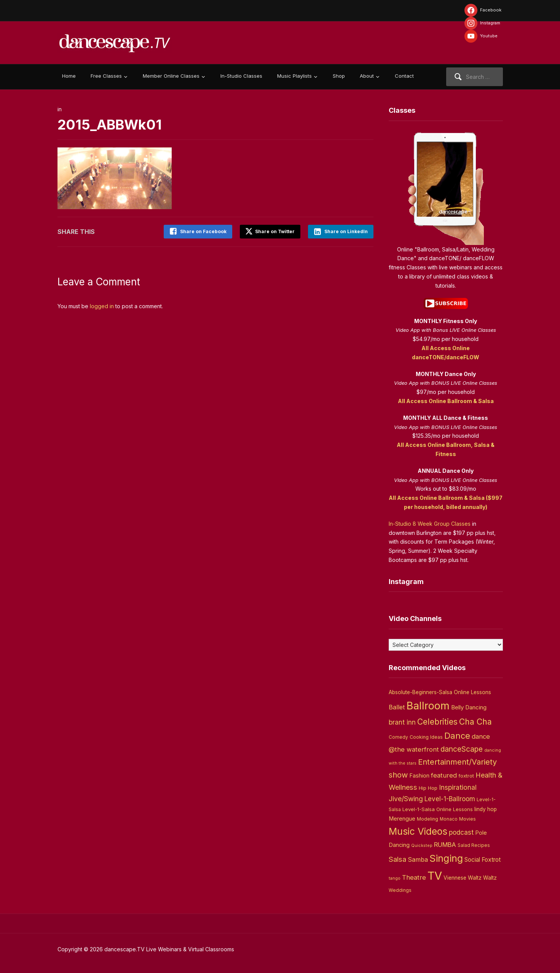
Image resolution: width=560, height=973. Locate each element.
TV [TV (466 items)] (435, 876)
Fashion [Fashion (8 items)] (419, 776)
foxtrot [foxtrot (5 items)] (466, 776)
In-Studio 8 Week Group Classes (430, 524)
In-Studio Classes (241, 76)
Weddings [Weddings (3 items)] (400, 890)
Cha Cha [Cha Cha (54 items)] (475, 722)
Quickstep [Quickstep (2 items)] (422, 846)
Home (69, 76)
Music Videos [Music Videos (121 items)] (418, 831)
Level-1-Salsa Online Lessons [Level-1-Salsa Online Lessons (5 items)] (438, 809)
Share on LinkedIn (346, 231)
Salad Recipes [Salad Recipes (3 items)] (474, 845)
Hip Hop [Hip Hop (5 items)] (428, 788)
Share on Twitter (270, 231)
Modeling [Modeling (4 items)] (428, 819)
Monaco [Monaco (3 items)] (449, 819)
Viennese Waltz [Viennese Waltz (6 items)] (463, 878)
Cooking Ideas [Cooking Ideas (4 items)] (426, 737)
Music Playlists (294, 76)
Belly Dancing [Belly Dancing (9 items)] (469, 707)
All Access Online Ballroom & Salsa (446, 401)
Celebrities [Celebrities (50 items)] (437, 722)
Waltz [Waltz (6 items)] (490, 878)
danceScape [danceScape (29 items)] (462, 749)
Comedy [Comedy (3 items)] (398, 737)
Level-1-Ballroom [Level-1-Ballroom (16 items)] (450, 799)
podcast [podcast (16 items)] (461, 832)
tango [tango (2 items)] (395, 878)
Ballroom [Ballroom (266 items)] (428, 706)
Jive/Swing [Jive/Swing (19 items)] (406, 799)
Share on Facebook (203, 231)
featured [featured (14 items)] (444, 775)
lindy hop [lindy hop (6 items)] (486, 809)
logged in (102, 306)
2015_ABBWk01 (110, 125)
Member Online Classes (171, 76)
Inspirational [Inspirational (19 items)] (458, 787)
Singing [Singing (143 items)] (446, 858)
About (367, 76)
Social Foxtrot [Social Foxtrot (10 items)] (483, 860)
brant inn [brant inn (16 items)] (402, 722)
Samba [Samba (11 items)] (418, 860)
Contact (404, 76)
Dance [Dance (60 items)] (457, 736)
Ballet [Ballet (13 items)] (397, 707)
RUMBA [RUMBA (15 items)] (445, 845)
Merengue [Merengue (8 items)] (402, 819)
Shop (339, 76)
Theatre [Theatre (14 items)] (414, 877)
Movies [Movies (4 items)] (467, 819)
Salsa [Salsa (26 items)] (397, 859)
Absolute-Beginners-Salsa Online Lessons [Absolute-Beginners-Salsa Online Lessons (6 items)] (440, 692)
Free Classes (106, 76)
